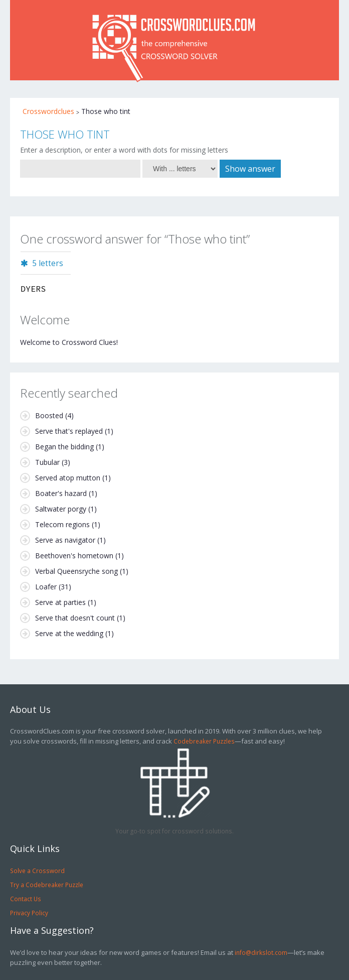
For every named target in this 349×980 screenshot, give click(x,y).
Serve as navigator (65, 540)
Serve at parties (60, 602)
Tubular (47, 462)
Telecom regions (62, 524)
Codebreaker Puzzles (204, 741)
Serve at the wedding (69, 633)
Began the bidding (64, 447)
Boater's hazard (61, 493)
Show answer (250, 169)
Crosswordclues (48, 111)
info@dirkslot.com (261, 952)
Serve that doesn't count (75, 618)
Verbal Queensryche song (76, 571)
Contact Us (26, 899)
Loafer (46, 587)
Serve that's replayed (69, 431)
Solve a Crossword (37, 871)
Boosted (49, 415)
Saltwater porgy (61, 509)
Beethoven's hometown (74, 556)
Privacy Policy (29, 913)
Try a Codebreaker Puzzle (47, 885)
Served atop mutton (68, 478)
